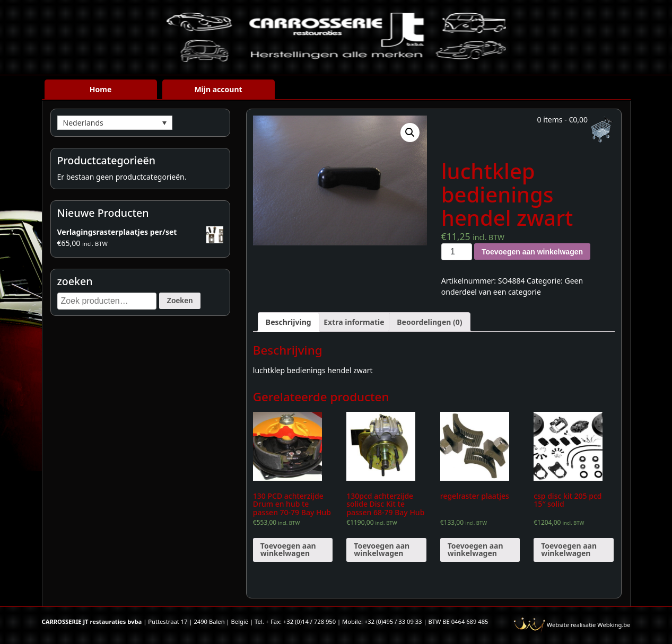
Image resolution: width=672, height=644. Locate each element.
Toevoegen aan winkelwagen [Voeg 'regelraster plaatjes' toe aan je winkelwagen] (475, 549)
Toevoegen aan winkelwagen (532, 252)
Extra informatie (354, 322)
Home (101, 89)
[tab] (289, 322)
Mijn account (218, 89)
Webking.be (614, 625)
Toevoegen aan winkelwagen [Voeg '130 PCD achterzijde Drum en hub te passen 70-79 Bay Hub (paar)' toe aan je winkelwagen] (288, 549)
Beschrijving (289, 322)
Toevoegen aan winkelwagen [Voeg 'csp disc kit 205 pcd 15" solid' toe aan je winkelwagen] (569, 549)
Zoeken (180, 301)
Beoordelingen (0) (429, 322)
